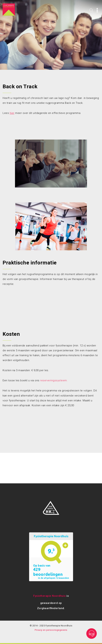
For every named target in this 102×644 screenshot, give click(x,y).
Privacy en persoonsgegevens (51, 630)
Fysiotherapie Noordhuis (50, 596)
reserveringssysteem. (54, 380)
